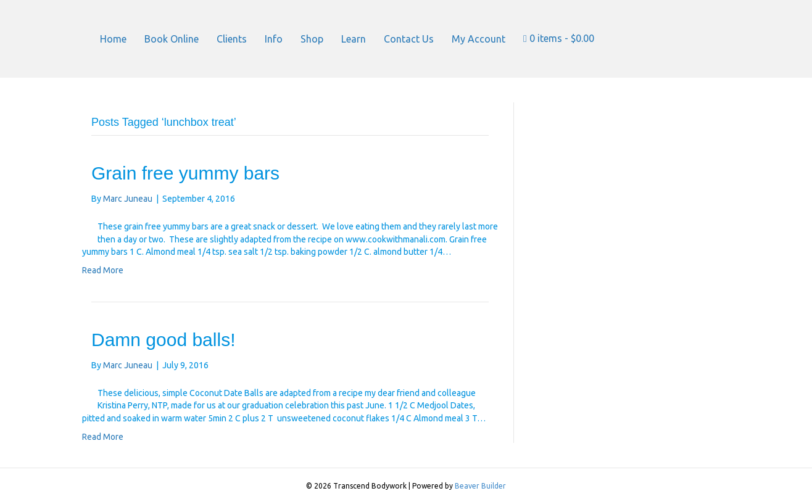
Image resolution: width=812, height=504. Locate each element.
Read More (103, 270)
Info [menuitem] (274, 39)
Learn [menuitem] (354, 39)
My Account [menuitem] (478, 39)
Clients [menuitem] (232, 39)
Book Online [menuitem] (172, 39)
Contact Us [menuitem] (409, 39)
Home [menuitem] (113, 39)
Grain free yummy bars (185, 173)
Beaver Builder (480, 486)
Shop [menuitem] (312, 39)
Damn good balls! (163, 340)
